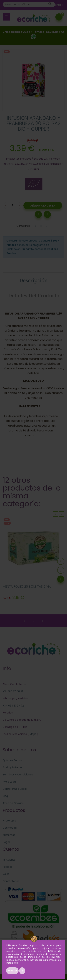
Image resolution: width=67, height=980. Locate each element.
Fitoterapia (9, 821)
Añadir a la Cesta (43, 206)
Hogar (6, 842)
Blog (5, 796)
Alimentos (9, 835)
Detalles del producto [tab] (34, 295)
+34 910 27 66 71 (13, 691)
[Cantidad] (13, 205)
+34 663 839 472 (13, 706)
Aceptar (12, 971)
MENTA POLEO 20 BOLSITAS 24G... (27, 587)
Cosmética (10, 828)
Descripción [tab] (33, 280)
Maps (33, 734)
